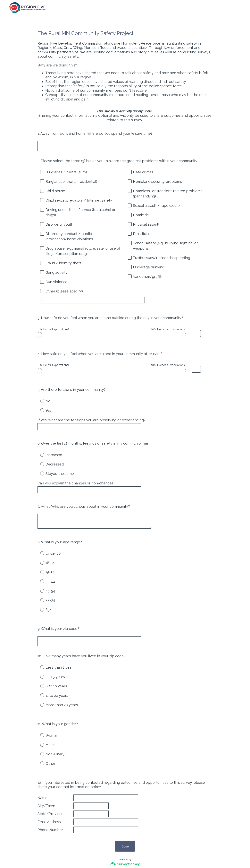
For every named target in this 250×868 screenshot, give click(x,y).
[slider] (39, 331)
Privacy (117, 858)
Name (42, 767)
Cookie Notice (130, 858)
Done (125, 817)
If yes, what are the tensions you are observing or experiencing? (92, 410)
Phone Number (50, 800)
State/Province (50, 784)
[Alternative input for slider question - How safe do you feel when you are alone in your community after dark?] (196, 362)
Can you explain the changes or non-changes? (76, 469)
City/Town (46, 776)
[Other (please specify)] (97, 300)
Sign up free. (144, 839)
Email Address (49, 792)
